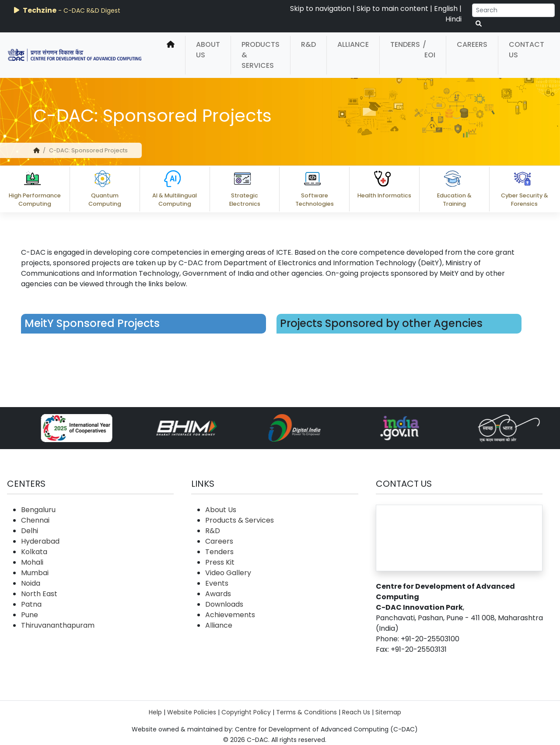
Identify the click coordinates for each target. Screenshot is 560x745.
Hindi (453, 19)
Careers (472, 44)
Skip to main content (392, 9)
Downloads (224, 604)
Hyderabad (40, 541)
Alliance (353, 44)
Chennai (35, 520)
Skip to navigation (320, 9)
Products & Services (261, 55)
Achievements (230, 615)
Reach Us (356, 712)
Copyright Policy (246, 712)
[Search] (513, 10)
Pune (30, 615)
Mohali (32, 562)
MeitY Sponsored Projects (92, 323)
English (446, 9)
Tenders (405, 44)
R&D (308, 44)
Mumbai (35, 573)
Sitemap (388, 712)
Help (155, 712)
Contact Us (527, 50)
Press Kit (220, 562)
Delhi (30, 531)
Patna (31, 604)
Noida (31, 583)
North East (39, 594)
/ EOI (429, 50)
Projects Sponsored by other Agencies (381, 323)
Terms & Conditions (306, 712)
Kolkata (34, 552)
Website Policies (192, 712)
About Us (208, 50)
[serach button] (479, 24)
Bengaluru (38, 510)
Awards (218, 594)
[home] (171, 55)
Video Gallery (228, 573)
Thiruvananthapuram (58, 625)
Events (217, 583)
